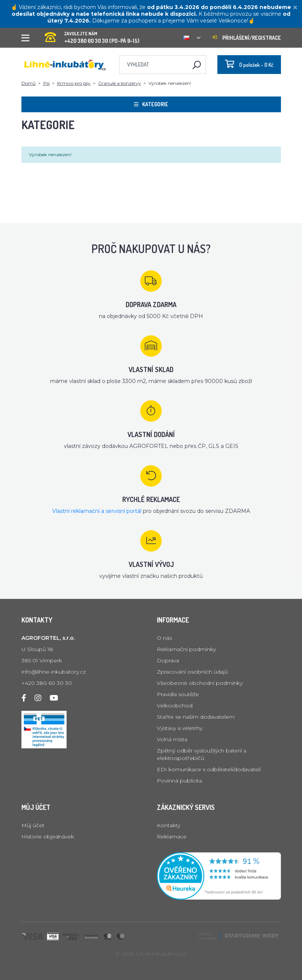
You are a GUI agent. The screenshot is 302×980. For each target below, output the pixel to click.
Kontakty (168, 825)
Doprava (168, 660)
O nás (164, 638)
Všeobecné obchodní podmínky (200, 683)
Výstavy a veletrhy (180, 728)
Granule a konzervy (120, 83)
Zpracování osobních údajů (192, 672)
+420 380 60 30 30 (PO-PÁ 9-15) (92, 35)
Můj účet (33, 825)
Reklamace (172, 837)
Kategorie (151, 104)
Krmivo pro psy (74, 83)
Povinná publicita (179, 781)
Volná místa (172, 739)
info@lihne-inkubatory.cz (54, 672)
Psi (46, 83)
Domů (29, 83)
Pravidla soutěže (178, 694)
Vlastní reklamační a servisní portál (97, 511)
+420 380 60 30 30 (47, 683)
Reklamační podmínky (186, 649)
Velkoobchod (175, 706)
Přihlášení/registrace (246, 38)
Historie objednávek (48, 837)
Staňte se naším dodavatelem (196, 717)
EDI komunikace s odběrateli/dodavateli (209, 769)
